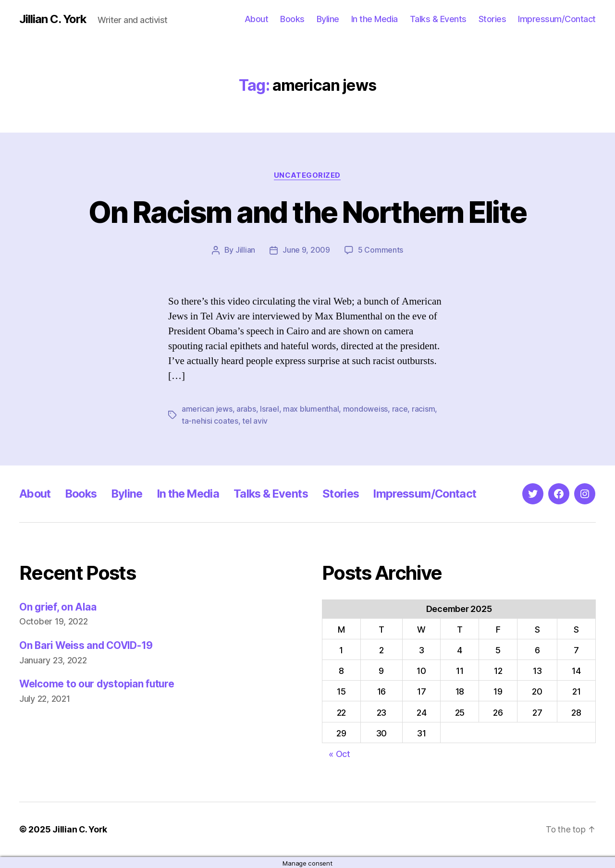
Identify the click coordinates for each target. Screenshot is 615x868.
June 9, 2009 (306, 250)
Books (292, 19)
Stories (492, 19)
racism (423, 409)
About (257, 19)
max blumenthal (311, 409)
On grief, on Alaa (58, 606)
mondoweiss (365, 409)
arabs (246, 409)
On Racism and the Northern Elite (308, 212)
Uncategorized (307, 175)
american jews (207, 409)
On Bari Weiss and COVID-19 (88, 644)
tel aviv (255, 420)
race (400, 409)
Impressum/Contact (557, 19)
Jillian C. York (53, 19)
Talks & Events (438, 19)
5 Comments (381, 250)
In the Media (375, 19)
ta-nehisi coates (210, 420)
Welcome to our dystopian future (98, 683)
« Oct (339, 753)
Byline (328, 19)
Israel (269, 409)
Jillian (245, 250)
